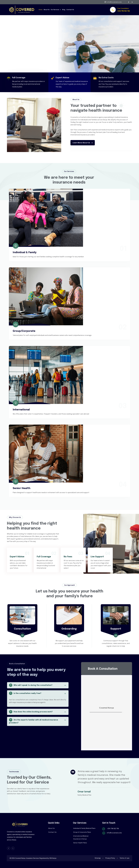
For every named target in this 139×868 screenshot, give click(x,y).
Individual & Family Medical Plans (84, 828)
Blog (64, 10)
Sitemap (97, 858)
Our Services (56, 10)
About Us (47, 10)
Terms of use (125, 858)
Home (41, 10)
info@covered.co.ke (114, 2)
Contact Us (70, 10)
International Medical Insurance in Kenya (81, 838)
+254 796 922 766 (123, 11)
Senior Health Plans (80, 843)
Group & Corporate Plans (82, 832)
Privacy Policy (110, 858)
